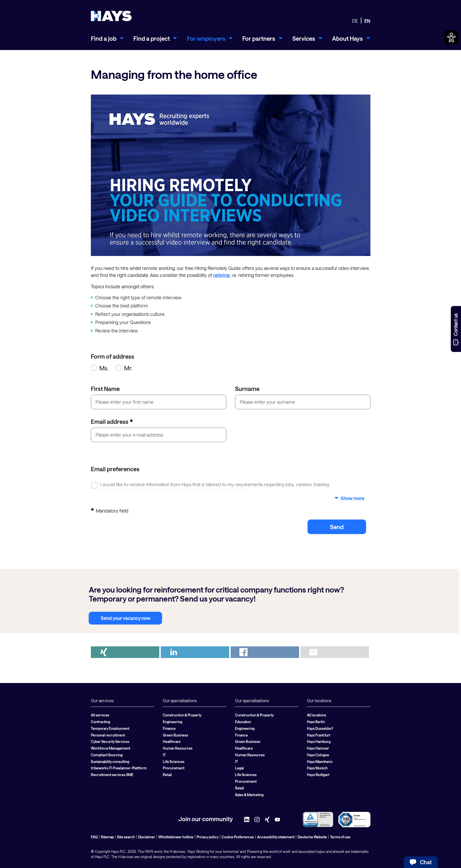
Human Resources (178, 748)
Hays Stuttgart (318, 775)
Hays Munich (317, 768)
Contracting (100, 722)
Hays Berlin (316, 722)
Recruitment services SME (112, 775)
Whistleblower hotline (176, 837)
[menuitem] (107, 38)
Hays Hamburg (319, 741)
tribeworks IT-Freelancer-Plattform (119, 768)
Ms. (100, 368)
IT (164, 755)
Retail (167, 775)
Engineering (173, 722)
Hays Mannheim (320, 762)
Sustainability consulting (110, 762)
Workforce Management (111, 748)
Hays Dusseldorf (320, 728)
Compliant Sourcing (107, 755)
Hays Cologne (318, 755)
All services (100, 715)
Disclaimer (147, 837)
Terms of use (340, 837)
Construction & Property (182, 715)
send (337, 527)
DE (355, 21)
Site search (126, 837)
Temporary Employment (110, 728)
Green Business (175, 735)
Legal (239, 768)
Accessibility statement (276, 837)
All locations (317, 715)
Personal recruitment (108, 735)
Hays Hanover (318, 748)
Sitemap (107, 837)
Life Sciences (174, 762)
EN (367, 21)
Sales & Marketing (249, 795)
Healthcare (172, 741)
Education (243, 722)
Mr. (124, 368)
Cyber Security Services (110, 741)
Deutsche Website (312, 837)
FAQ (94, 837)
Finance (169, 728)
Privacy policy (207, 837)
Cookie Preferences (238, 837)
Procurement (174, 768)
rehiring (221, 275)
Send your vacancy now (126, 618)
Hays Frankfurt (319, 735)
